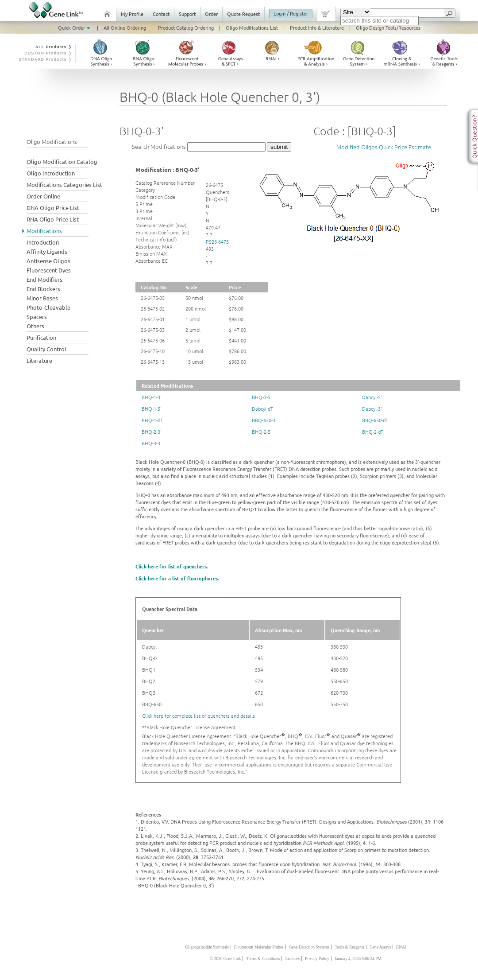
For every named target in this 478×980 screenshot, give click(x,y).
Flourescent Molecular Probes (259, 947)
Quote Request (243, 14)
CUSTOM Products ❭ (48, 53)
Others (35, 326)
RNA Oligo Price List (53, 219)
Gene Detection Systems (309, 947)
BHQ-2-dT (373, 432)
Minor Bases (42, 298)
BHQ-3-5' (262, 397)
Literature (39, 360)
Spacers (37, 317)
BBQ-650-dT (375, 420)
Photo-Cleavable (48, 307)
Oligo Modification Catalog (62, 161)
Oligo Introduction (51, 173)
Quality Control (46, 349)
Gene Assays (380, 947)
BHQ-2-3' (152, 432)
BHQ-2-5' (262, 432)
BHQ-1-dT (152, 420)
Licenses (292, 959)
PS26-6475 (217, 241)
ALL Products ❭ (54, 47)
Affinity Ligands (47, 251)
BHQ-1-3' (152, 397)
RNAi (401, 947)
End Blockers (43, 289)
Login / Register (291, 13)
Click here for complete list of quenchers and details (199, 716)
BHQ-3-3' (152, 443)
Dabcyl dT (262, 408)
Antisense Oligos (48, 261)
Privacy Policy (317, 959)
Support (187, 14)
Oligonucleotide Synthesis (207, 947)
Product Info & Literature (317, 27)
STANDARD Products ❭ (45, 59)
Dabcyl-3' (372, 408)
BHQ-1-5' (152, 408)
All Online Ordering (125, 27)
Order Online (43, 196)
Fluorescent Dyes (49, 270)
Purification (41, 337)
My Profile (132, 14)
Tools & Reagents (349, 947)
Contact (161, 14)
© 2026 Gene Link (225, 959)
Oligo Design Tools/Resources (388, 27)
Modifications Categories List (64, 185)
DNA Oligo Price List (53, 208)
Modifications (44, 231)
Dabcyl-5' (372, 397)
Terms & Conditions (263, 959)
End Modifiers (44, 279)
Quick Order (75, 27)
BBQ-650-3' (264, 420)
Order (211, 14)
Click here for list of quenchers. (172, 566)
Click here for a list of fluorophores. (177, 578)
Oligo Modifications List (252, 27)
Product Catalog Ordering (186, 27)
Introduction (43, 242)
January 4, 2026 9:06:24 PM (358, 959)
